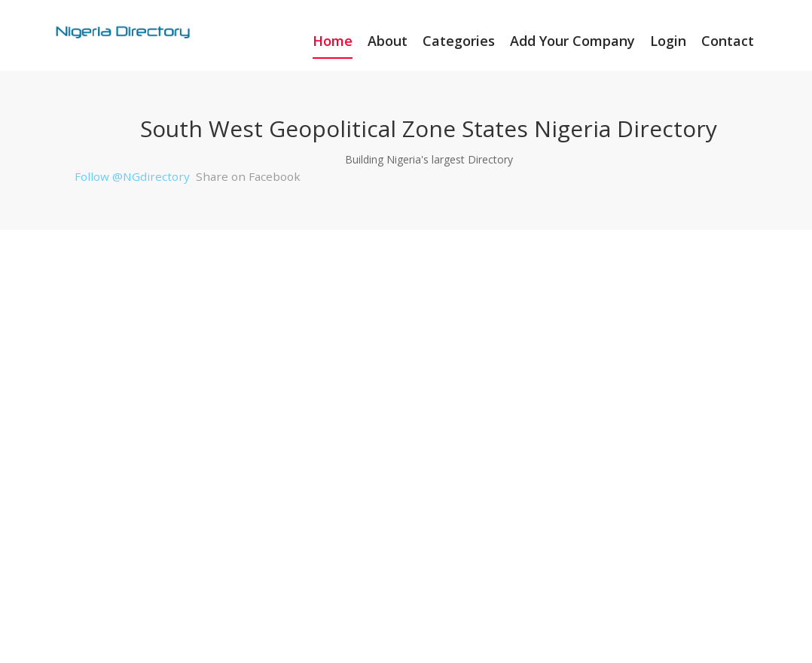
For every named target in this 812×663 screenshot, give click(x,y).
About (388, 41)
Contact (728, 41)
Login (668, 41)
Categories (459, 41)
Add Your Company (572, 41)
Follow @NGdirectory (132, 176)
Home (333, 41)
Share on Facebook (248, 176)
